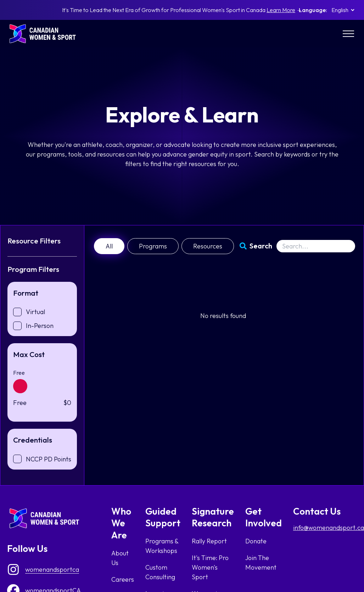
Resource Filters (34, 241)
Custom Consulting (160, 572)
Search (261, 246)
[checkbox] (17, 312)
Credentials (33, 440)
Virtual (35, 312)
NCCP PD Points (49, 459)
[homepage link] (46, 34)
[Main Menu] (348, 34)
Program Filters (33, 269)
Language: (313, 10)
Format (26, 293)
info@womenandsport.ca (329, 528)
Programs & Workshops (162, 546)
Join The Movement (261, 563)
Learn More (281, 10)
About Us (120, 558)
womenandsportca (52, 569)
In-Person (40, 326)
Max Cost (29, 354)
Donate (256, 541)
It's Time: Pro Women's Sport (210, 567)
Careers (123, 579)
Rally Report (209, 541)
